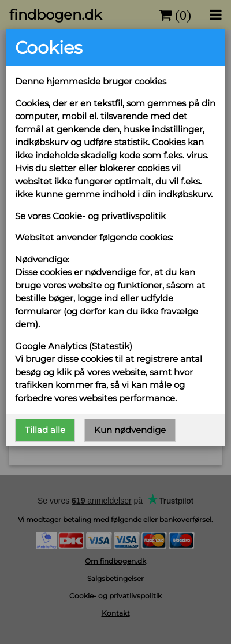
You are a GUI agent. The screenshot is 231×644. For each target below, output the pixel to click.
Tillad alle (45, 430)
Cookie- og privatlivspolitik (109, 216)
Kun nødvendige (130, 430)
